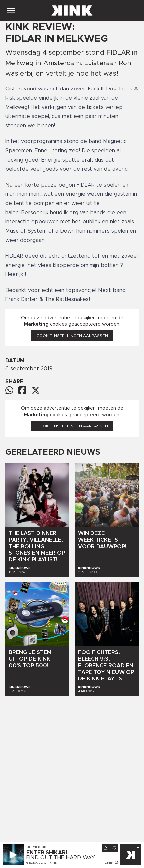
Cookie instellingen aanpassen (72, 336)
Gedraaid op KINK (42, 863)
